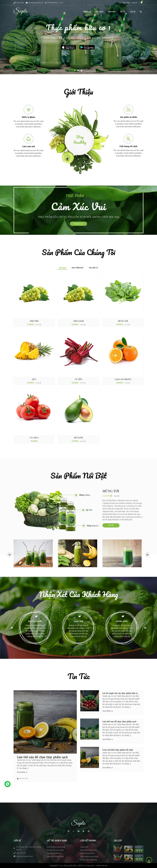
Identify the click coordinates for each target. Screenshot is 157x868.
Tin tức (123, 12)
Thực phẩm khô (77, 268)
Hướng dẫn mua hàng (55, 850)
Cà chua (34, 438)
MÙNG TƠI (123, 321)
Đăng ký (135, 3)
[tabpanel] (78, 37)
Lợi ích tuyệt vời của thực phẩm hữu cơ (120, 693)
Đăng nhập (126, 3)
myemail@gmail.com (34, 3)
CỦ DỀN (78, 379)
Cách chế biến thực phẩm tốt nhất (118, 750)
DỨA (34, 379)
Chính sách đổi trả (54, 853)
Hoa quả (62, 268)
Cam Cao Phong (123, 379)
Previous (10, 555)
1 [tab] (75, 71)
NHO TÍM (34, 321)
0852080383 (19, 3)
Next (147, 555)
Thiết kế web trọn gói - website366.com (93, 865)
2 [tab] (78, 71)
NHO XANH (78, 321)
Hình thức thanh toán (55, 856)
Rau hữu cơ (93, 268)
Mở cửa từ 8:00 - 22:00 (54, 3)
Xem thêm (22, 772)
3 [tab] (82, 71)
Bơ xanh (78, 438)
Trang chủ (87, 12)
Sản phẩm (112, 12)
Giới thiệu (99, 12)
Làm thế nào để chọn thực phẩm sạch (42, 757)
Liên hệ (133, 12)
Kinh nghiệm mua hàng (56, 847)
